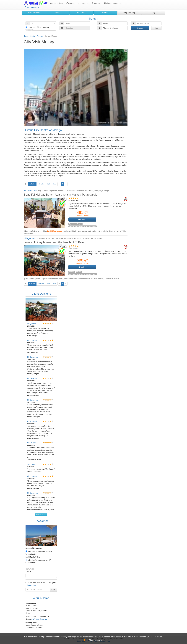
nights (49, 184)
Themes (40, 36)
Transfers (105, 13)
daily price (41, 184)
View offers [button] (82, 220)
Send (53, 590)
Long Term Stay (129, 13)
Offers (58, 13)
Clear (156, 28)
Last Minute (82, 13)
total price (33, 184)
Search (140, 28)
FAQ (153, 13)
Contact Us (83, 3)
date (54, 184)
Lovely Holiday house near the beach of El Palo (54, 242)
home (26, 36)
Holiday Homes (34, 13)
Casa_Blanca (32, 421)
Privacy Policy (31, 585)
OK (85, 640)
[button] (112, 3)
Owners (70, 3)
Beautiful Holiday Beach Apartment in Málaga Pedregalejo (60, 195)
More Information (96, 640)
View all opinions (41, 515)
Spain (33, 36)
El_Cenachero (31, 191)
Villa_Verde (29, 238)
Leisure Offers (56, 3)
